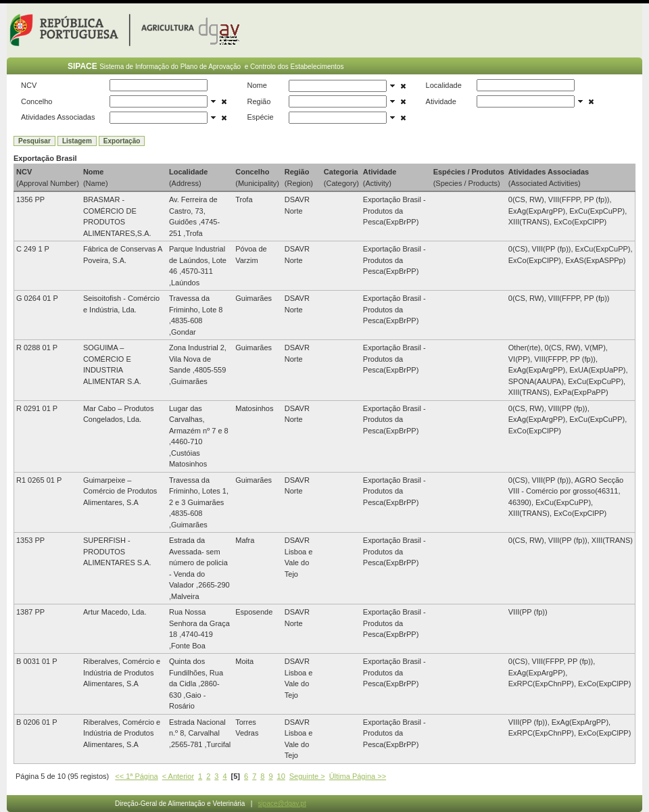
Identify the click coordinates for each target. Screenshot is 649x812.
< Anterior (178, 776)
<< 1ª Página (136, 776)
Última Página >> (358, 776)
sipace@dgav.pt (282, 804)
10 (281, 776)
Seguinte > (307, 776)
